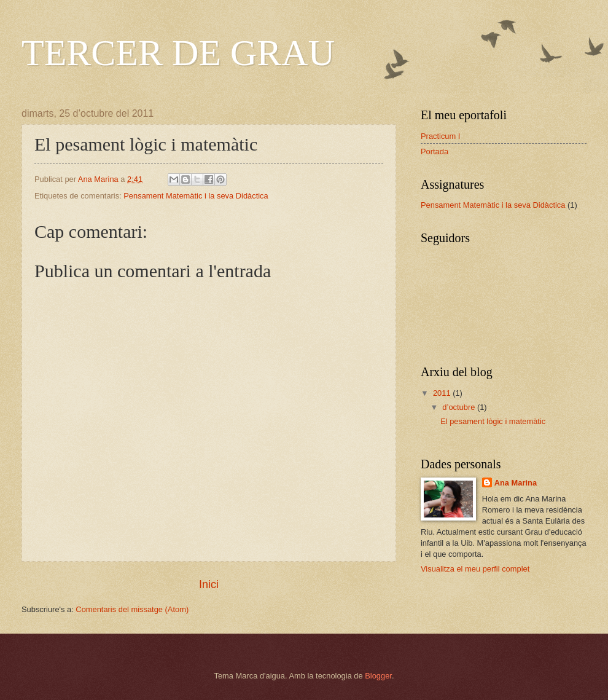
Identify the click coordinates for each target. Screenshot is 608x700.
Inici (209, 584)
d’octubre (460, 407)
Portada (435, 151)
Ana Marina (516, 483)
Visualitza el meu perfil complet (475, 569)
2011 (443, 393)
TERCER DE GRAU (178, 53)
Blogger (378, 676)
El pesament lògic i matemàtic (493, 421)
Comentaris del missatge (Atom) (132, 609)
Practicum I (440, 136)
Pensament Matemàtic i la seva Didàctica (196, 196)
